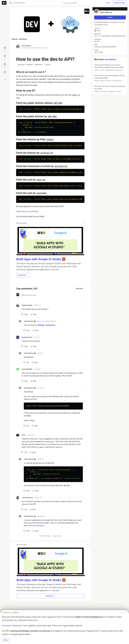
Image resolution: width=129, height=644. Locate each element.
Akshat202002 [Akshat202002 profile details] (27, 369)
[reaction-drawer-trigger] (5, 49)
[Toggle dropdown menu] (83, 223)
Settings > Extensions (46, 325)
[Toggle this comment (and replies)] (18, 309)
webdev (30, 65)
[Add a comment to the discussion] (52, 296)
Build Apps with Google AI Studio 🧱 (41, 259)
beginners (39, 65)
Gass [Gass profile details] (24, 435)
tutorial (47, 65)
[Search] (10, 3)
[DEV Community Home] (4, 3)
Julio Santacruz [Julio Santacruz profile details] (27, 498)
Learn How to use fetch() (27, 211)
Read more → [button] (23, 275)
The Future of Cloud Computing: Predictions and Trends (110, 89)
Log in (108, 3)
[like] (25, 314)
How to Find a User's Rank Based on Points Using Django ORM (110, 78)
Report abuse (57, 536)
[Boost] (5, 72)
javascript (21, 65)
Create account (119, 3)
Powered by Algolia (70, 3)
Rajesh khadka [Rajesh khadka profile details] (27, 305)
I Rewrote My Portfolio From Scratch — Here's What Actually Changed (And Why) (110, 68)
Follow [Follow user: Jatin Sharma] (110, 17)
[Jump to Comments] (5, 57)
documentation (38, 526)
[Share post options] (5, 79)
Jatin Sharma (26, 46)
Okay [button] (6, 640)
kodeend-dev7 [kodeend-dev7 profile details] (27, 337)
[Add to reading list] (5, 65)
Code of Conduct (45, 536)
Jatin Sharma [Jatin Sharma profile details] (29, 321)
